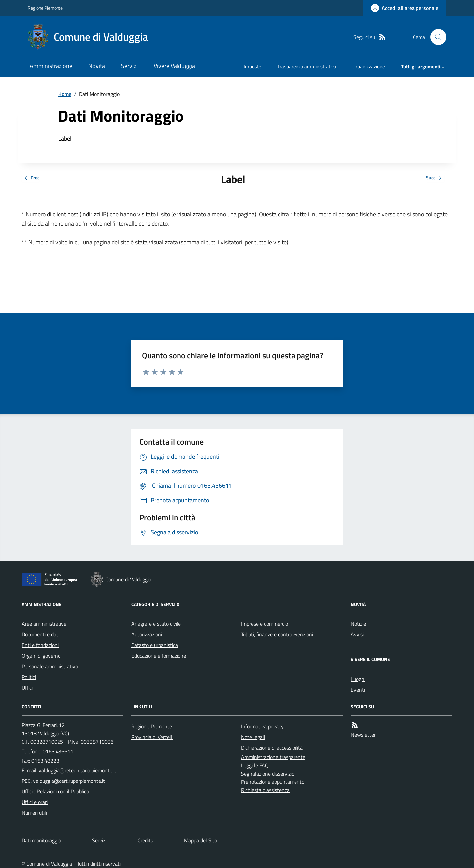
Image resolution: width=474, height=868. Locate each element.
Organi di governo (41, 656)
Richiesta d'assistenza (265, 790)
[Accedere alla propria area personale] (405, 8)
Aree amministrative (44, 624)
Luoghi (358, 679)
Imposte (252, 66)
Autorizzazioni (147, 634)
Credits (145, 840)
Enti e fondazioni (40, 645)
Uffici (27, 688)
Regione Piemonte (45, 8)
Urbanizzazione (369, 66)
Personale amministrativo (50, 666)
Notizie (358, 624)
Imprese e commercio (264, 624)
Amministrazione (51, 66)
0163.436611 (58, 751)
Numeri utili (34, 813)
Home (65, 94)
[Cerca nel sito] (436, 37)
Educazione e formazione (159, 656)
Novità (97, 66)
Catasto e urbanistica (155, 645)
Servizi (129, 66)
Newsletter (363, 735)
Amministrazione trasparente (273, 757)
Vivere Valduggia (174, 66)
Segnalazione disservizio (268, 774)
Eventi (358, 690)
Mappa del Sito (201, 840)
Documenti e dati (40, 634)
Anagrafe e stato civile (156, 624)
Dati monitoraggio (41, 840)
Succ (435, 178)
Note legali (253, 737)
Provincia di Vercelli (152, 737)
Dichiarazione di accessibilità (272, 748)
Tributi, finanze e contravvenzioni (277, 634)
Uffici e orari (35, 802)
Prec (30, 178)
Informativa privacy (262, 726)
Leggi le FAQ (255, 765)
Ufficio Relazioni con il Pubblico (55, 791)
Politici (29, 677)
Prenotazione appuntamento (273, 782)
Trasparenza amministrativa (307, 66)
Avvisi (357, 634)
